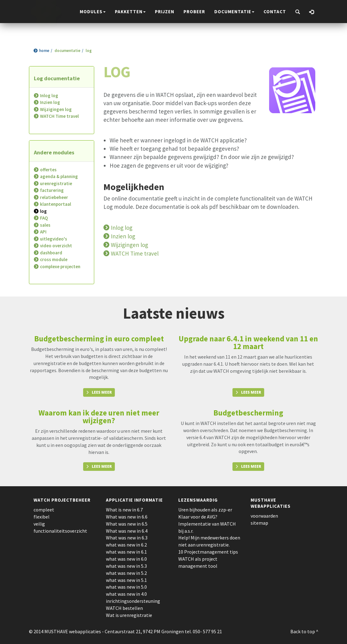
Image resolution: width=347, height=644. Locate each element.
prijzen (165, 12)
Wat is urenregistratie (129, 615)
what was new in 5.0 (126, 587)
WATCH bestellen (124, 608)
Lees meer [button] (102, 392)
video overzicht (56, 246)
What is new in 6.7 (124, 510)
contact (275, 12)
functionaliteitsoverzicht (60, 531)
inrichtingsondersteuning (133, 601)
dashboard (51, 253)
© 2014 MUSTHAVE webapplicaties (65, 631)
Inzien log (50, 102)
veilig (39, 524)
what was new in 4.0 (126, 594)
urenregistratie (56, 183)
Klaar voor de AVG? (198, 517)
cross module (54, 259)
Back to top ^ (304, 631)
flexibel (42, 517)
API (43, 232)
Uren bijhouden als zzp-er (205, 510)
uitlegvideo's (54, 239)
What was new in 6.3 (127, 538)
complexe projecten (60, 266)
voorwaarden (264, 516)
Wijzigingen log (56, 109)
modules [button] (93, 12)
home (44, 51)
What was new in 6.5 (127, 524)
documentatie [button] (234, 12)
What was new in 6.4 (127, 531)
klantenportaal (56, 204)
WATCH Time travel (59, 116)
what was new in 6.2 (126, 545)
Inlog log (49, 95)
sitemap (259, 523)
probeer (194, 12)
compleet (44, 510)
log (43, 211)
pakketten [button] (130, 12)
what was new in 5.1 (126, 580)
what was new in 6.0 (126, 559)
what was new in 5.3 (126, 566)
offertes (48, 170)
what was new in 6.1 (126, 552)
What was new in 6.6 (127, 517)
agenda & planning (59, 176)
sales (45, 225)
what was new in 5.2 (126, 573)
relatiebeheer (54, 197)
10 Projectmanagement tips (208, 552)
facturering (52, 190)
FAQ (44, 218)
